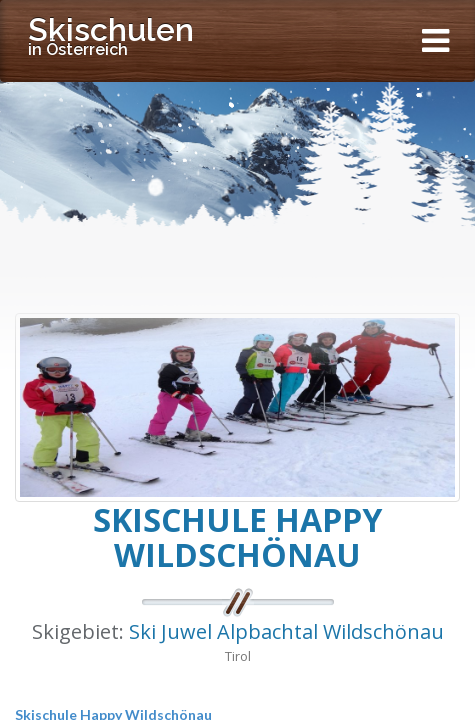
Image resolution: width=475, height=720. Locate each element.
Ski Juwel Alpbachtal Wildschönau (286, 631)
